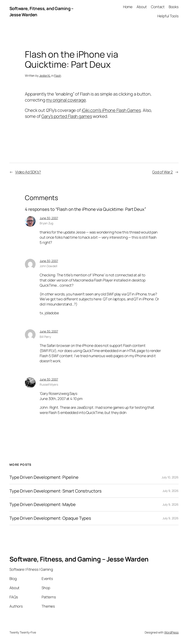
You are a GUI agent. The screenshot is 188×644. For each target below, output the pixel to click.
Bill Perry (45, 337)
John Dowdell (48, 266)
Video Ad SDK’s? (28, 172)
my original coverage (66, 100)
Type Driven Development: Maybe (43, 504)
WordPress (171, 632)
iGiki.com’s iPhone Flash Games (111, 110)
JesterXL (45, 76)
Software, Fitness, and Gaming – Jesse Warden (79, 559)
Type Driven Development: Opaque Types (50, 518)
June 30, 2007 (49, 218)
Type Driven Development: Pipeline (44, 477)
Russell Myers (49, 384)
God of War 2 (162, 172)
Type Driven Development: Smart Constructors (56, 491)
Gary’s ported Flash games (67, 116)
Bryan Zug (46, 223)
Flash (58, 76)
